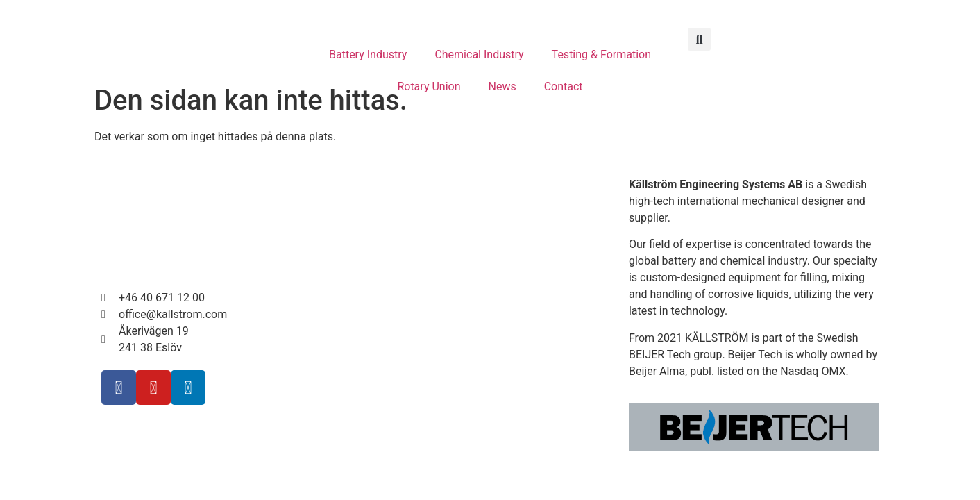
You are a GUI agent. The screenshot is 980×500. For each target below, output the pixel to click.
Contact (564, 86)
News (502, 86)
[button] (699, 39)
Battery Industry (368, 55)
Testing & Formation (601, 55)
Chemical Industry (479, 55)
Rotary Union (429, 86)
